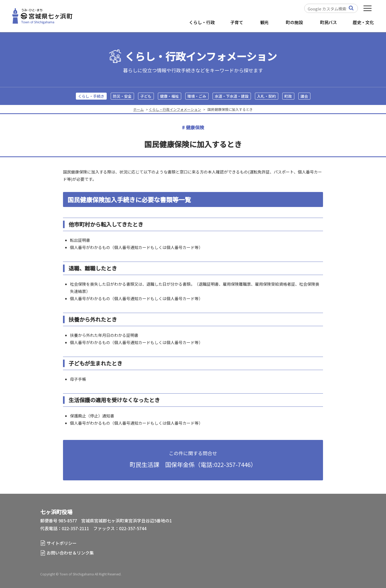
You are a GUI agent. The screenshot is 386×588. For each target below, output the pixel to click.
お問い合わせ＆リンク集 (70, 553)
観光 (265, 22)
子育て (237, 22)
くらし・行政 (202, 22)
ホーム (138, 109)
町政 (288, 96)
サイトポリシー (62, 543)
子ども (146, 96)
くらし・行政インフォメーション (201, 56)
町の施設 (294, 22)
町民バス (329, 22)
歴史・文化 (363, 22)
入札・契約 (266, 96)
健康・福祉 (169, 96)
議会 (304, 96)
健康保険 (195, 127)
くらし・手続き (91, 96)
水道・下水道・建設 (232, 96)
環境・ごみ (197, 96)
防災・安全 (122, 96)
